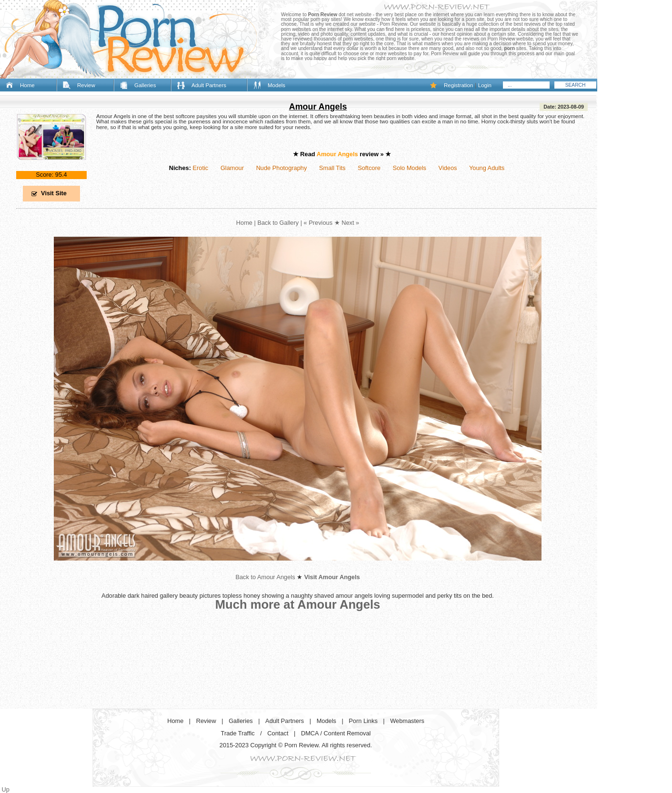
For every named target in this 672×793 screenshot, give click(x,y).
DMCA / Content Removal (336, 733)
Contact (278, 733)
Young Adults (487, 168)
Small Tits (332, 168)
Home (27, 85)
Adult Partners (209, 85)
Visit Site (54, 193)
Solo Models (410, 168)
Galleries (145, 85)
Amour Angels (318, 107)
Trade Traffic (238, 733)
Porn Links (363, 721)
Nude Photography (282, 168)
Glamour (232, 168)
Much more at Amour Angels (298, 604)
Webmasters (407, 721)
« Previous (318, 223)
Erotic (200, 168)
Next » (350, 223)
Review (86, 85)
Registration (458, 85)
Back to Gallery (278, 223)
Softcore (369, 168)
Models (276, 85)
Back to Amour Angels (265, 577)
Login (485, 85)
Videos (448, 168)
